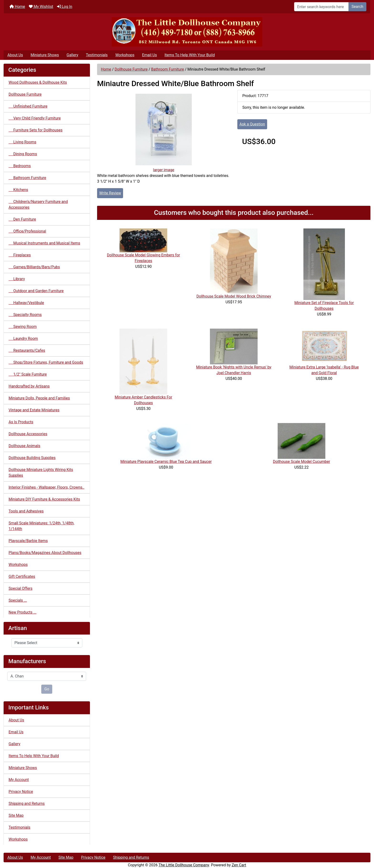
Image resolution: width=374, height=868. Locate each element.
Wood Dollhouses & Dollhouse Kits (38, 82)
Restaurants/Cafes (27, 350)
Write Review (110, 193)
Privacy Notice (21, 792)
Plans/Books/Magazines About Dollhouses (45, 553)
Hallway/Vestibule (26, 303)
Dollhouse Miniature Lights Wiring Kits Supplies (41, 473)
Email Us (149, 55)
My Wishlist (41, 7)
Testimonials (97, 55)
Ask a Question (252, 124)
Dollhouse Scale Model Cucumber (301, 462)
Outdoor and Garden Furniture (36, 291)
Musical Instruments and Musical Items (44, 243)
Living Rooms (22, 142)
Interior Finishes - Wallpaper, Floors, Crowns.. (47, 487)
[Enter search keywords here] (321, 7)
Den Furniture (22, 219)
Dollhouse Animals (24, 446)
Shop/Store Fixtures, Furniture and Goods (46, 362)
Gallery (72, 55)
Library (17, 279)
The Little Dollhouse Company (184, 865)
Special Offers (21, 588)
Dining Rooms (23, 154)
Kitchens (18, 190)
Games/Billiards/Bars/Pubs (34, 267)
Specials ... (18, 600)
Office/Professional (27, 231)
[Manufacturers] (47, 676)
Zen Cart (239, 865)
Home (17, 7)
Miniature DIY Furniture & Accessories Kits (44, 499)
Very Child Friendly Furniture (35, 118)
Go (47, 689)
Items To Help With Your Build (190, 55)
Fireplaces (20, 255)
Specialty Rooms (25, 315)
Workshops (125, 55)
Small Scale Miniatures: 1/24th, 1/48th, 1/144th (42, 526)
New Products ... (23, 612)
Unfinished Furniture (28, 106)
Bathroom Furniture (167, 69)
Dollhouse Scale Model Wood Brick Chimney (234, 296)
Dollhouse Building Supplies (32, 458)
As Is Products (21, 422)
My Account (19, 780)
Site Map (16, 815)
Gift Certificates (22, 576)
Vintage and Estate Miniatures (34, 410)
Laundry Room (23, 338)
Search (357, 7)
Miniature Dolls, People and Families (39, 398)
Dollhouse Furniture (131, 69)
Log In (65, 7)
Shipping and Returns (27, 803)
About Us (15, 55)
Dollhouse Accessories (28, 434)
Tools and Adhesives (26, 511)
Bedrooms (20, 166)
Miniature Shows (45, 55)
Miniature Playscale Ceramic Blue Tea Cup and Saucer (166, 462)
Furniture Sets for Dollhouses (36, 130)
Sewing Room (23, 327)
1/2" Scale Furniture (28, 374)
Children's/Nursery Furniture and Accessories (38, 204)
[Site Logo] (187, 32)
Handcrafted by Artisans (29, 386)
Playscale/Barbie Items (28, 541)
